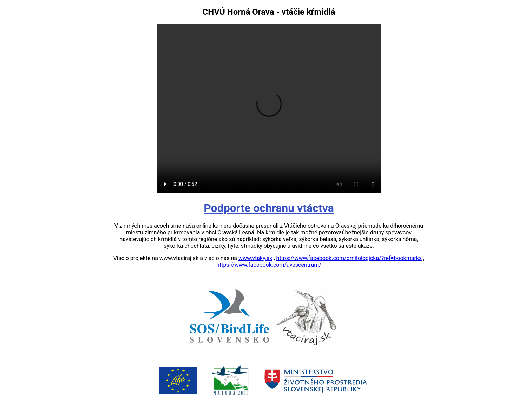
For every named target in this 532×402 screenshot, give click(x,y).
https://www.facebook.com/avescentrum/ (269, 265)
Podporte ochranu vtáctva (269, 208)
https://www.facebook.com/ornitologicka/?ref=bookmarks (349, 258)
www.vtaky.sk (255, 258)
